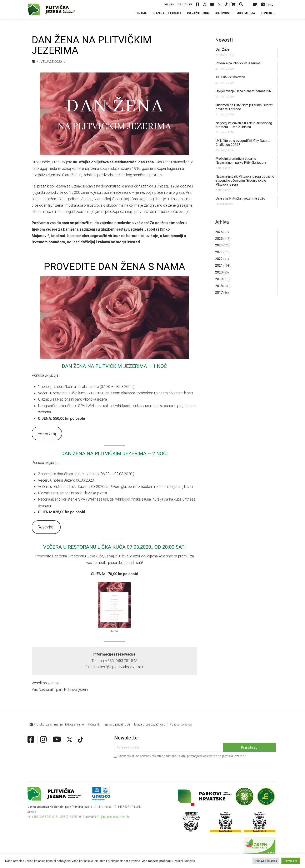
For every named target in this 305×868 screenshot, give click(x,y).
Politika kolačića (181, 724)
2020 (219, 272)
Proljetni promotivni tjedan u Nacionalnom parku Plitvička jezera (241, 161)
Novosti (224, 40)
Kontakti (94, 724)
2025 (219, 239)
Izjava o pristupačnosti (150, 724)
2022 (219, 259)
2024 (219, 245)
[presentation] (146, 767)
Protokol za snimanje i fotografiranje (57, 725)
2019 (219, 279)
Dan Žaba (222, 49)
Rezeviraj (46, 527)
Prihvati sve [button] (291, 861)
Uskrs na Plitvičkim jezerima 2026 (240, 198)
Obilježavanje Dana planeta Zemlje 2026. (245, 91)
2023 (219, 252)
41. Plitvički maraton (230, 77)
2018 (219, 286)
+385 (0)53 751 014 (71, 817)
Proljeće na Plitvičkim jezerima (238, 63)
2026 (219, 232)
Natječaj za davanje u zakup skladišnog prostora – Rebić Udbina (244, 125)
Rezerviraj (47, 433)
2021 (219, 265)
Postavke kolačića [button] (266, 861)
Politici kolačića (184, 861)
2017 (219, 293)
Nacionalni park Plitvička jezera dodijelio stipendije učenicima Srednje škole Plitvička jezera (245, 180)
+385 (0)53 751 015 (44, 817)
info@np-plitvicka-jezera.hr (112, 817)
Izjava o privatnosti (117, 724)
